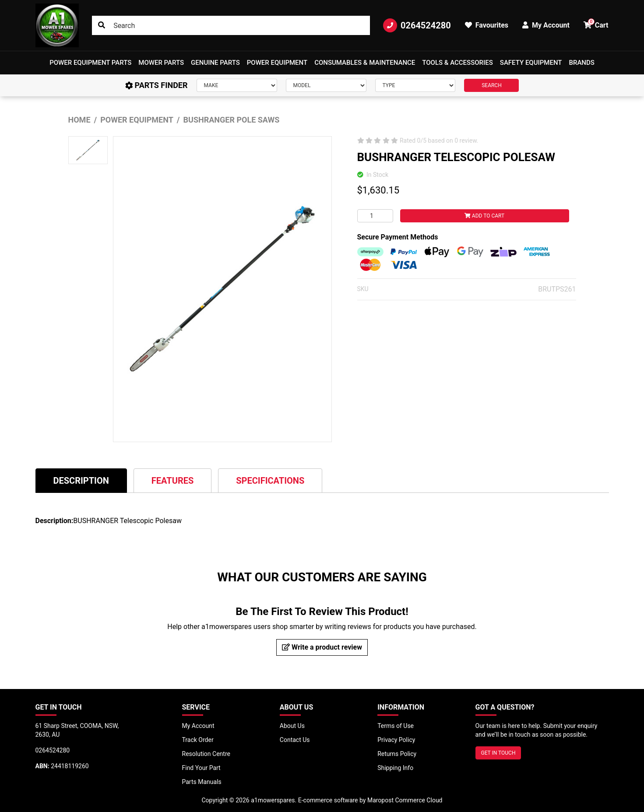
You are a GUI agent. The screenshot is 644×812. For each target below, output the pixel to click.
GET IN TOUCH (498, 753)
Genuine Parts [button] (215, 63)
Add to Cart (484, 216)
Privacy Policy (396, 740)
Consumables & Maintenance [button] (365, 63)
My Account (198, 726)
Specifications (270, 481)
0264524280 (417, 25)
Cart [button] (596, 24)
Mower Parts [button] (161, 63)
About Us (292, 726)
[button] (90, 63)
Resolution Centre (206, 754)
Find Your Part (201, 768)
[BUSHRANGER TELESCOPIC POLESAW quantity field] (375, 216)
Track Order (198, 740)
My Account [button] (546, 25)
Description (81, 481)
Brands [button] (582, 63)
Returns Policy (397, 754)
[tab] (81, 480)
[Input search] (231, 25)
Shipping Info (395, 768)
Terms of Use (396, 726)
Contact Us (295, 740)
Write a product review (322, 647)
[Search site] (102, 25)
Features (172, 481)
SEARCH (492, 85)
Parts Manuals (202, 782)
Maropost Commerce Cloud (405, 800)
